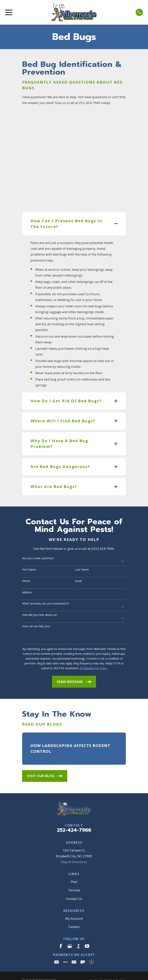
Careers (74, 914)
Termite (74, 877)
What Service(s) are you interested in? (46, 591)
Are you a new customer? (38, 546)
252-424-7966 (74, 817)
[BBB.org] (78, 933)
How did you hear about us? (40, 602)
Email (78, 568)
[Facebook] (61, 933)
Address (27, 580)
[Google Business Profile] (70, 933)
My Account (74, 906)
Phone (26, 568)
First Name (29, 557)
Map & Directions (74, 849)
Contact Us (74, 886)
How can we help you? (36, 614)
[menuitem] (28, 972)
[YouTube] (87, 933)
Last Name (82, 557)
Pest (74, 869)
